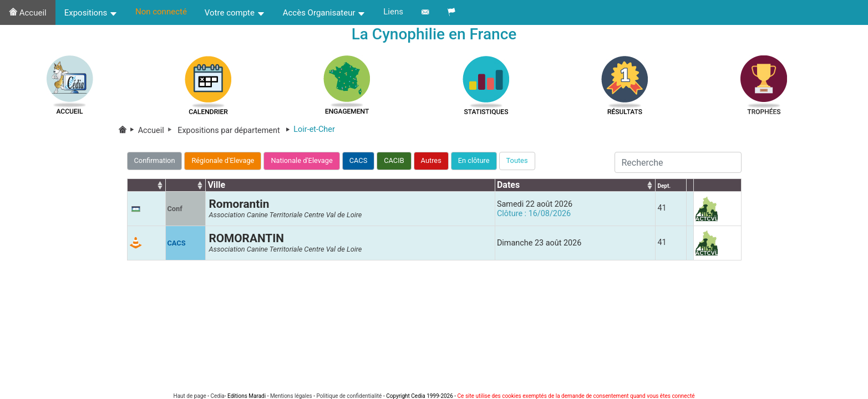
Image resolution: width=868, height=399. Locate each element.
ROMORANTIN (246, 238)
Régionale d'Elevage (223, 160)
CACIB (394, 160)
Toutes (517, 160)
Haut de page (190, 396)
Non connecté (161, 12)
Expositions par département (235, 131)
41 (662, 208)
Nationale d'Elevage (301, 160)
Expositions (91, 13)
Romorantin (239, 204)
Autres (431, 160)
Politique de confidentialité (349, 396)
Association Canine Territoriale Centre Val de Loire (285, 215)
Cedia (217, 396)
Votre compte (235, 13)
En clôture (474, 160)
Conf (175, 209)
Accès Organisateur (324, 13)
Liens (393, 12)
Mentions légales (291, 396)
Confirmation (155, 160)
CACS (359, 160)
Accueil (28, 13)
